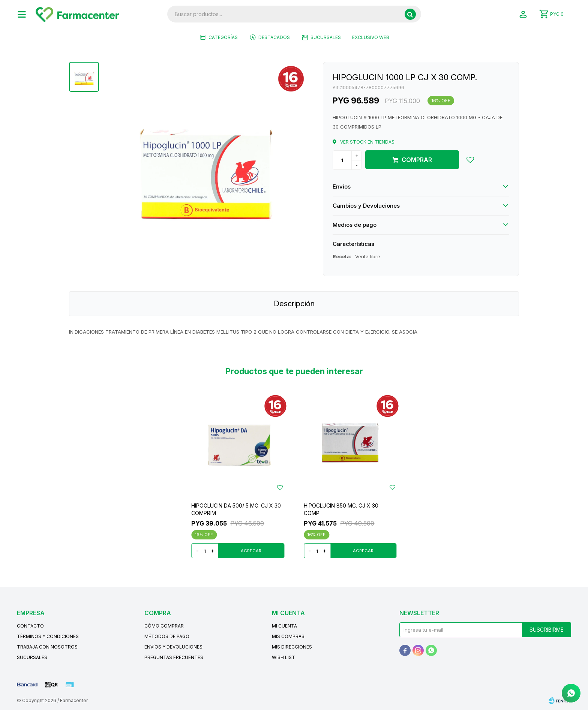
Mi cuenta (284, 626)
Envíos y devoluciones (173, 647)
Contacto (30, 626)
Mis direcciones (292, 647)
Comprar (417, 160)
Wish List (283, 657)
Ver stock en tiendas (367, 142)
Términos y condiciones (48, 636)
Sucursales (326, 37)
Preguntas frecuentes (174, 657)
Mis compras (288, 636)
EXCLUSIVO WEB (371, 37)
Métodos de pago (167, 636)
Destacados (274, 37)
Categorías (223, 37)
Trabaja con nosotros (47, 647)
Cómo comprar (164, 626)
